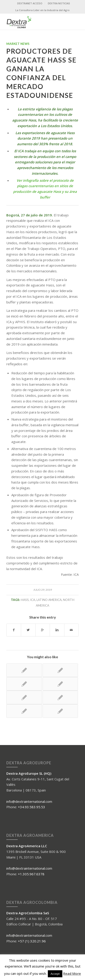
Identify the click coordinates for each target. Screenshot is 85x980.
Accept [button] (55, 974)
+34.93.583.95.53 (32, 807)
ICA (33, 600)
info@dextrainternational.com (29, 801)
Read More (72, 973)
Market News (18, 44)
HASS (25, 600)
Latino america (49, 600)
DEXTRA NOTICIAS (59, 3)
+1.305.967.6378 (31, 874)
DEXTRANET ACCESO (30, 3)
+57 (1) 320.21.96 (32, 941)
